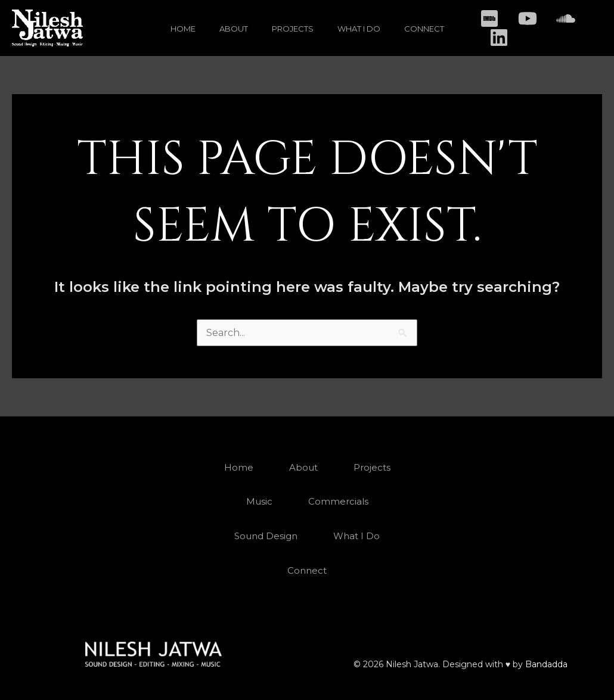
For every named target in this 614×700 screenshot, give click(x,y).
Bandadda (546, 664)
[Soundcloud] (566, 18)
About (234, 29)
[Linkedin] (499, 38)
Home (183, 29)
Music (259, 501)
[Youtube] (528, 18)
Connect (424, 29)
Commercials (338, 501)
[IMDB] (489, 18)
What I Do (359, 29)
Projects (293, 29)
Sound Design (266, 536)
